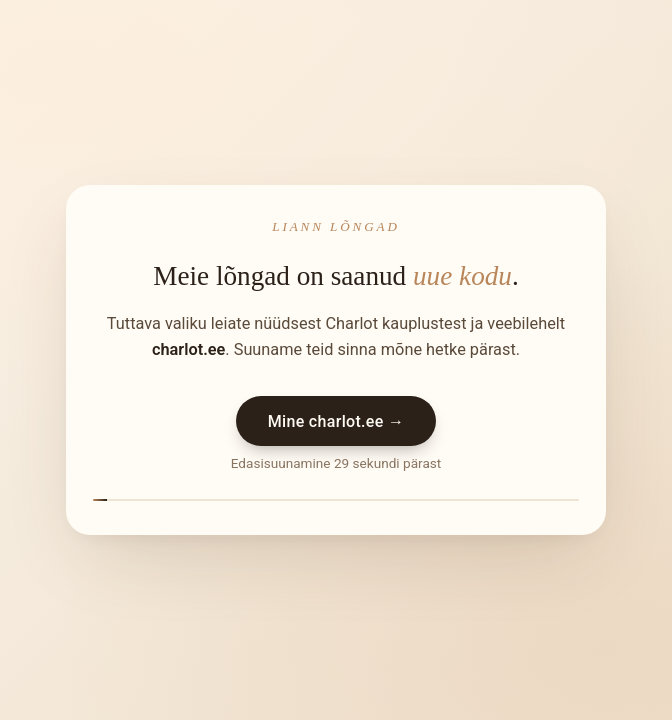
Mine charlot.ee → (336, 421)
